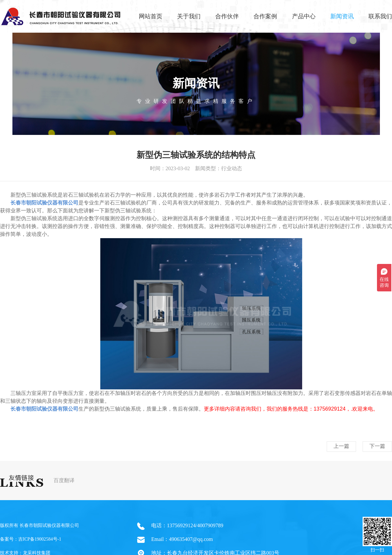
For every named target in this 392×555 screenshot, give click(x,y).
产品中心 (304, 16)
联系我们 (380, 16)
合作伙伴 (227, 16)
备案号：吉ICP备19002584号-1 (31, 539)
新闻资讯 (342, 16)
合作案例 (265, 16)
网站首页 (151, 16)
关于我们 (189, 16)
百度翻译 (64, 480)
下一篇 (377, 446)
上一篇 (341, 446)
